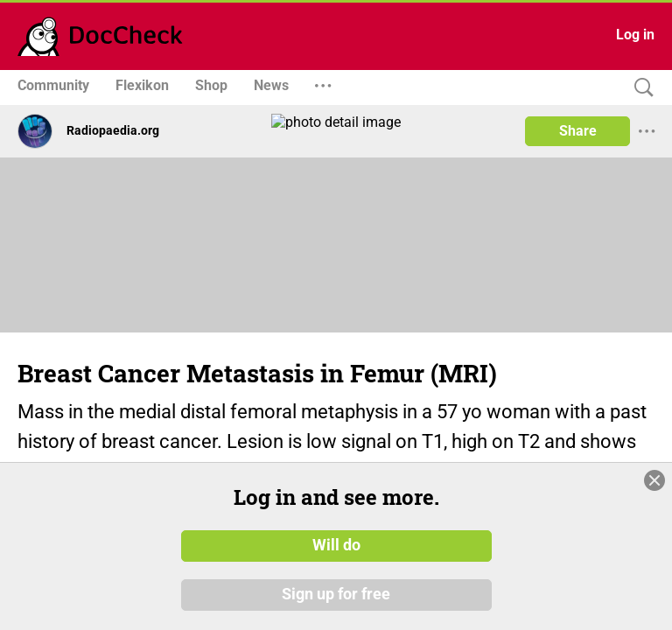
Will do (336, 555)
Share (578, 131)
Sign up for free (336, 603)
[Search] (640, 88)
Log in (635, 35)
